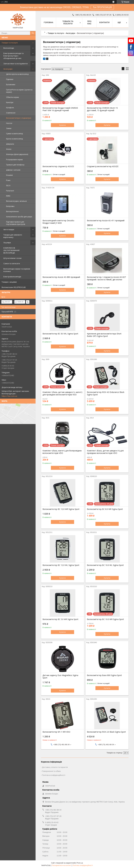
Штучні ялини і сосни (12, 258)
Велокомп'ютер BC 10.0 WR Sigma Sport (105, 619)
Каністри (10, 102)
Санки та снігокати (12, 263)
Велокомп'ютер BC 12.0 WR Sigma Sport (61, 509)
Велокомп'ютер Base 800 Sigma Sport (104, 675)
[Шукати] (33, 33)
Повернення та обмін (51, 771)
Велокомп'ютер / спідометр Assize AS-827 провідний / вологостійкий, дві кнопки (106, 278)
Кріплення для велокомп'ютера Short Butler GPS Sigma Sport (104, 335)
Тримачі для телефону (15, 165)
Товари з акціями (9, 282)
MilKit (8, 196)
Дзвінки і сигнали (13, 170)
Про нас (89, 22)
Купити (62, 125)
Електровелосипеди (12, 277)
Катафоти (10, 108)
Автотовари (9, 229)
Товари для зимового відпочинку (13, 236)
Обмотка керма (13, 97)
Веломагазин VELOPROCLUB (14, 287)
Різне (8, 180)
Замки (9, 128)
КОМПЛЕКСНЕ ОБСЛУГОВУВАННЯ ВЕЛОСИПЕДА (11, 250)
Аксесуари (8, 69)
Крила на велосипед (14, 139)
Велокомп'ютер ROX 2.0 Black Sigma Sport (106, 732)
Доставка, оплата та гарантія (55, 767)
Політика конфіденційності (54, 775)
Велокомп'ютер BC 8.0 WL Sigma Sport (60, 334)
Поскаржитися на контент (61, 865)
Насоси (9, 123)
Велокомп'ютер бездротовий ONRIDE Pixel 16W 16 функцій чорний (60, 109)
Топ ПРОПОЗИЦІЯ (102, 7)
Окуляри (7, 243)
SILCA (8, 186)
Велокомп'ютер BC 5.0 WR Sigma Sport (60, 619)
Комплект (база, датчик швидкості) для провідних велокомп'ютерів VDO (105, 452)
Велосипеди (9, 48)
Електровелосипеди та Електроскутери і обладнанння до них (13, 56)
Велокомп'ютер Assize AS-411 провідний (106, 221)
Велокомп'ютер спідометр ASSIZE (58, 166)
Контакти (104, 22)
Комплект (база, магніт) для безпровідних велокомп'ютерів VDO (62, 452)
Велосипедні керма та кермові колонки (17, 270)
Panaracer (10, 191)
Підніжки (10, 79)
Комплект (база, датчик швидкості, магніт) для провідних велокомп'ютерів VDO (62, 393)
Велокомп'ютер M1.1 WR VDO (56, 732)
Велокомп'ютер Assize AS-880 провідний (61, 277)
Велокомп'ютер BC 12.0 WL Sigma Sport (61, 565)
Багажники (11, 85)
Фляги (9, 149)
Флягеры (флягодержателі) (17, 154)
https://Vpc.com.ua (9, 396)
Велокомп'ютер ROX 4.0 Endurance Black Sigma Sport (106, 393)
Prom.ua (80, 863)
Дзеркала (10, 144)
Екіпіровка (10, 206)
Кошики (9, 175)
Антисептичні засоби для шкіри (19, 217)
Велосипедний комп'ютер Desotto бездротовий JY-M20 (58, 222)
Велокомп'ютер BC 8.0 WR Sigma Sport (105, 509)
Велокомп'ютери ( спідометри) (19, 118)
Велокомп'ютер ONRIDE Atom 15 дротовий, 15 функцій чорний (102, 109)
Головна (48, 22)
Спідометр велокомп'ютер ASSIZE (103, 166)
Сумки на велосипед (14, 134)
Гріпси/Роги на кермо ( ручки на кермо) (19, 91)
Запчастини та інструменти (16, 64)
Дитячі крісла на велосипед (17, 74)
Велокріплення (12, 211)
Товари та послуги (10, 43)
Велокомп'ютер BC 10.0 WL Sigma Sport (105, 565)
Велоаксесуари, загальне (16, 201)
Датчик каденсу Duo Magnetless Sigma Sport (60, 677)
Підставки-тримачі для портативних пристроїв (16, 223)
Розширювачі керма (14, 160)
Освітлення (11, 113)
